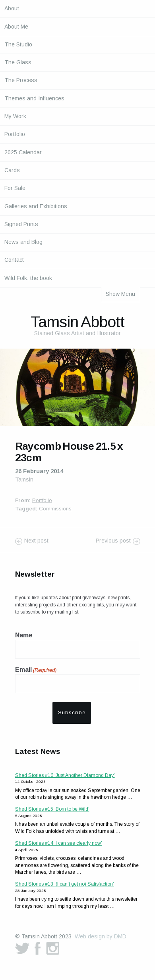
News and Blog (23, 242)
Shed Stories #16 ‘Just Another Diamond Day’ (65, 775)
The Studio (18, 44)
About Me (16, 27)
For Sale (15, 188)
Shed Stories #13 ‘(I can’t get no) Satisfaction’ (65, 884)
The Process (21, 80)
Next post (36, 541)
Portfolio (15, 134)
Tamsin (24, 479)
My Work (15, 116)
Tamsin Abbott (77, 322)
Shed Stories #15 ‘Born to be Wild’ (52, 809)
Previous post (113, 541)
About (12, 8)
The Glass (18, 62)
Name (24, 635)
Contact (14, 260)
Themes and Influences (34, 98)
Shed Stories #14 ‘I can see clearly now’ (59, 843)
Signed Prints (21, 224)
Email (36, 670)
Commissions (55, 509)
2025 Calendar (23, 152)
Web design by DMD (101, 936)
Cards (12, 170)
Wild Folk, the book (28, 278)
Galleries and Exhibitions (36, 206)
